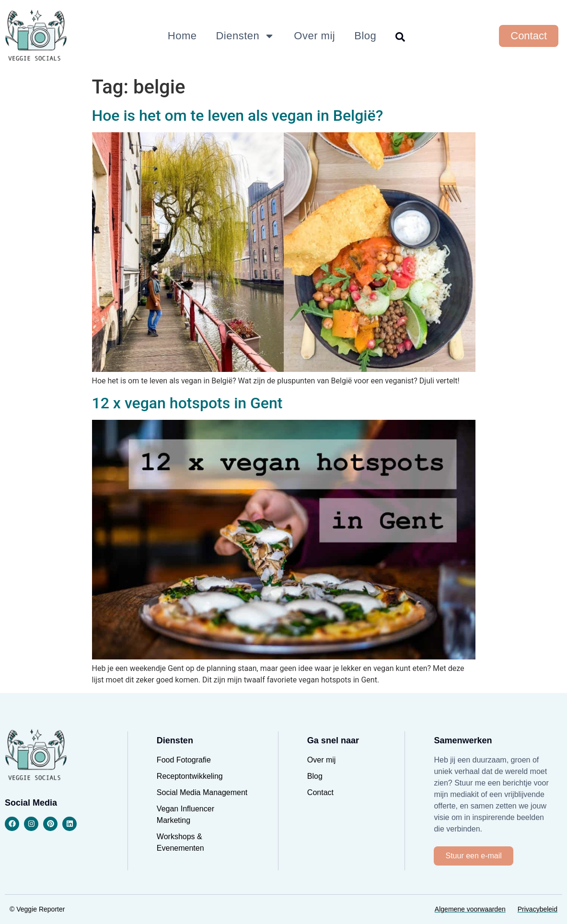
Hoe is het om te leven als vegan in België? (238, 115)
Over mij (314, 36)
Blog (365, 36)
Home (182, 36)
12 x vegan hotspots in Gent (187, 403)
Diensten (245, 36)
